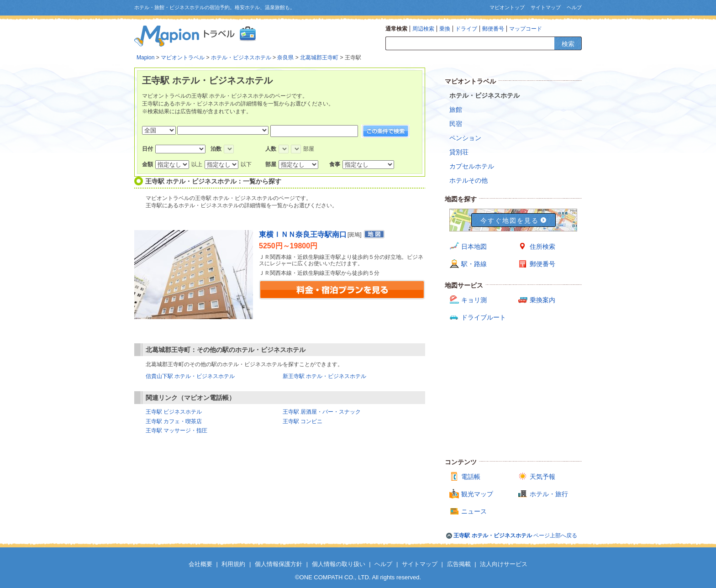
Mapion (145, 58)
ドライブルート (484, 317)
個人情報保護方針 (279, 564)
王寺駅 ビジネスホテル (174, 412)
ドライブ (466, 29)
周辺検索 (423, 29)
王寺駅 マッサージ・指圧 (176, 430)
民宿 (456, 124)
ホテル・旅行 (549, 494)
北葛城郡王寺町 (319, 58)
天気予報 (542, 477)
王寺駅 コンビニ (303, 421)
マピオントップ (507, 7)
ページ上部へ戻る (515, 535)
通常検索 (396, 29)
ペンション (465, 138)
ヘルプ (574, 7)
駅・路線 (474, 264)
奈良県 (285, 58)
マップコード (526, 29)
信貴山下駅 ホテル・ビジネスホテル (190, 376)
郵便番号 (493, 29)
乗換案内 (542, 300)
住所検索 (542, 247)
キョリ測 (474, 300)
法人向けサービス (504, 564)
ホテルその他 (469, 180)
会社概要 (200, 564)
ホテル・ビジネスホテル (241, 58)
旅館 (456, 110)
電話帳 (471, 477)
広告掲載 (459, 564)
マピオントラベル (183, 58)
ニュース (474, 511)
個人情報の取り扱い (339, 564)
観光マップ (477, 494)
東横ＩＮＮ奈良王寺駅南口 (303, 234)
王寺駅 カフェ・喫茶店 (174, 421)
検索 (568, 44)
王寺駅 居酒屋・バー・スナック (322, 412)
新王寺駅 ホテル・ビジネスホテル (324, 376)
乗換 (445, 29)
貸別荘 (459, 152)
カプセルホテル (472, 166)
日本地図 (474, 247)
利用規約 (233, 564)
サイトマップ (546, 7)
